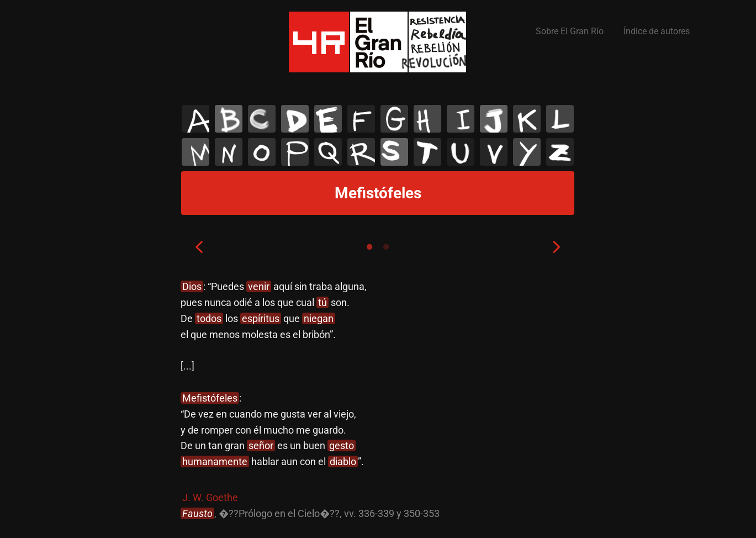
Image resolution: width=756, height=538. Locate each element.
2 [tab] (386, 247)
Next (557, 246)
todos (209, 318)
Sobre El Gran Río (570, 31)
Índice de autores (657, 31)
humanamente (215, 461)
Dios (192, 286)
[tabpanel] (378, 400)
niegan (319, 318)
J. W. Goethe (210, 497)
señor (261, 445)
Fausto (197, 513)
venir (259, 286)
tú (323, 302)
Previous (199, 246)
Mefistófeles (210, 398)
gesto (342, 445)
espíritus (261, 318)
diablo (343, 461)
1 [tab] (369, 247)
